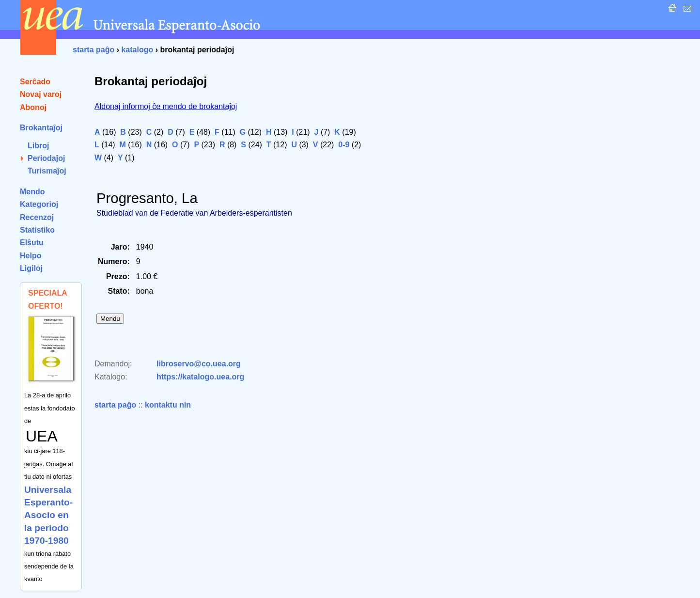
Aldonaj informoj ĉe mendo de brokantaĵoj (166, 106)
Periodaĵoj (46, 158)
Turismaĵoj (47, 171)
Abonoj (33, 107)
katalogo (137, 50)
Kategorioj (39, 204)
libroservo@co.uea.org (199, 364)
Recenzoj (37, 217)
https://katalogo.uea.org (200, 377)
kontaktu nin (168, 405)
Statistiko (37, 230)
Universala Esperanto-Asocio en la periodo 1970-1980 (48, 515)
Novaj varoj (41, 94)
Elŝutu (32, 243)
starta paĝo (93, 50)
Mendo (32, 192)
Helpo (31, 256)
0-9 (344, 145)
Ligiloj (31, 268)
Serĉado (35, 82)
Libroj (38, 146)
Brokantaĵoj (41, 128)
